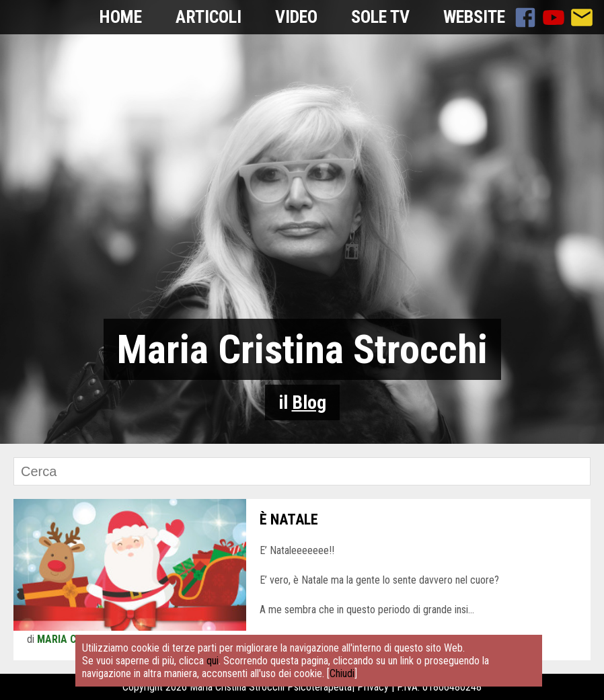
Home (121, 17)
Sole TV (380, 17)
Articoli (209, 17)
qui (213, 661)
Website (474, 17)
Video (296, 17)
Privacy (373, 687)
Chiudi (342, 673)
